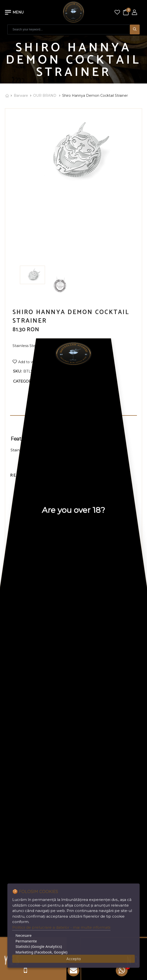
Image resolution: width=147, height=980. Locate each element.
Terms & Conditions (94, 683)
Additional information (73, 420)
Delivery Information (95, 666)
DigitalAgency (123, 851)
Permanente (26, 941)
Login (10, 716)
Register (13, 725)
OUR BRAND (45, 96)
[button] (69, 581)
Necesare (23, 935)
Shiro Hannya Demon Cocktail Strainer (95, 96)
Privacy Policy (89, 674)
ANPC (82, 692)
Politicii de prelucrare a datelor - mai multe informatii (61, 927)
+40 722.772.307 (107, 737)
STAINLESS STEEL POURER (40, 551)
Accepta (73, 959)
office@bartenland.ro (110, 768)
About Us (85, 657)
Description (73, 410)
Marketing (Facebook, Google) (41, 952)
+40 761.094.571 (106, 745)
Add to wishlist (31, 362)
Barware (21, 96)
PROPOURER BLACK (106, 551)
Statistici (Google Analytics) (39, 946)
